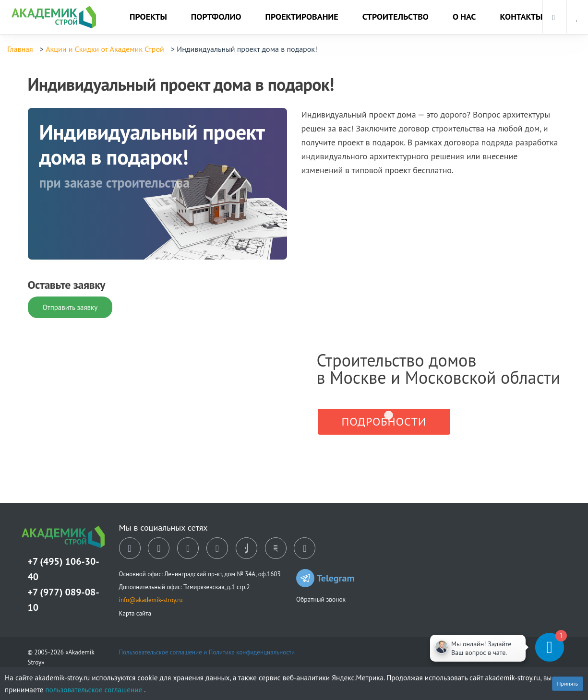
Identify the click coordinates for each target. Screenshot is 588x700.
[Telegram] (519, 647)
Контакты (521, 17)
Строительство (396, 17)
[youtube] (305, 548)
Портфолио (216, 17)
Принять (568, 683)
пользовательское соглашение (95, 689)
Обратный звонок (321, 599)
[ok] (159, 548)
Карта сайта (135, 613)
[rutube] (276, 548)
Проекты (148, 17)
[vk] (130, 548)
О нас (464, 17)
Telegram (325, 578)
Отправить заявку (70, 307)
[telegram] (217, 548)
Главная (20, 49)
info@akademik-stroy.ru (151, 600)
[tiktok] (246, 548)
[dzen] (188, 548)
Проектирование (302, 17)
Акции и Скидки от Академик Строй (105, 49)
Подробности (384, 421)
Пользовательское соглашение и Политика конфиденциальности (207, 652)
